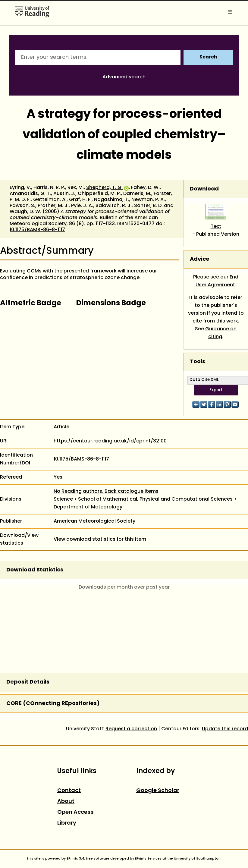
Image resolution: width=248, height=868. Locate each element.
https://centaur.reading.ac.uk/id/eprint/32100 (110, 441)
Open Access (75, 812)
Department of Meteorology (88, 507)
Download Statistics (35, 570)
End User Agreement (217, 281)
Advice (200, 259)
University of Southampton (197, 859)
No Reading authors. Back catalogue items (106, 492)
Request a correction (131, 729)
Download (204, 189)
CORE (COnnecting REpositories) (53, 704)
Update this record (225, 729)
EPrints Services (148, 859)
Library (67, 823)
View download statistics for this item (100, 539)
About (66, 802)
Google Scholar (158, 791)
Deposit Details (28, 682)
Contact (69, 791)
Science (63, 499)
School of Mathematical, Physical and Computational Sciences (155, 499)
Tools (198, 362)
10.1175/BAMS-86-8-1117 (37, 230)
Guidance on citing (221, 333)
